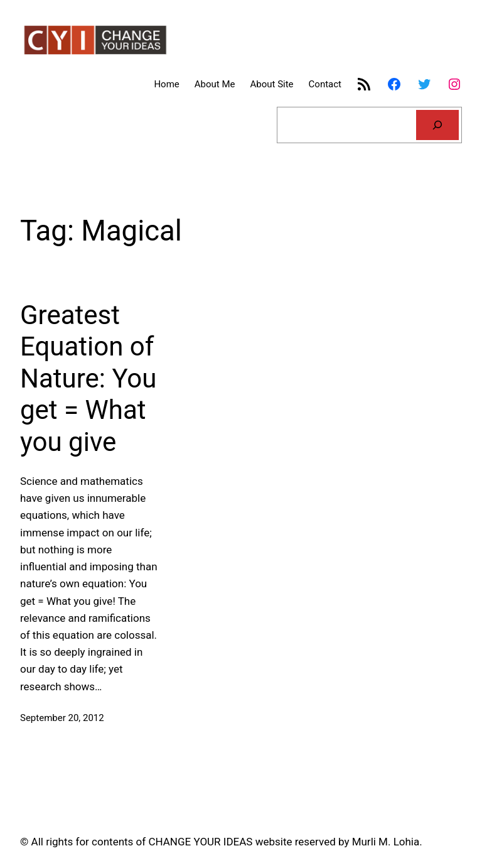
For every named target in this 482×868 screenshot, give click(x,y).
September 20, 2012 (62, 718)
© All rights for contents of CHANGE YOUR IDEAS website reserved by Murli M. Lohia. (221, 842)
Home (166, 84)
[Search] (437, 125)
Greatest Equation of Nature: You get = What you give (88, 378)
